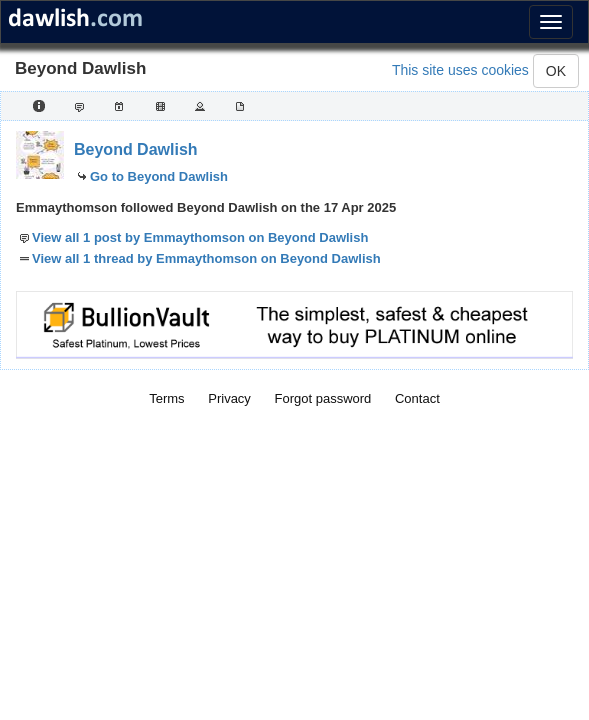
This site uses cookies (460, 70)
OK (556, 71)
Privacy (229, 398)
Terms (166, 398)
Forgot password (323, 398)
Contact (417, 398)
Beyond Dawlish (136, 149)
